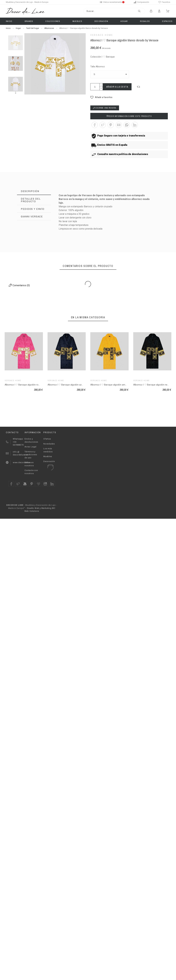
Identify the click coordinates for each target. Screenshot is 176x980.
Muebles (48, 456)
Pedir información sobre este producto (129, 116)
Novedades (49, 444)
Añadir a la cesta (117, 87)
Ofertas (47, 439)
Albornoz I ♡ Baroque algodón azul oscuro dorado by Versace (79, 385)
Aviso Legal (30, 447)
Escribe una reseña (105, 108)
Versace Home (102, 35)
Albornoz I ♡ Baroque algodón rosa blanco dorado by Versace (36, 385)
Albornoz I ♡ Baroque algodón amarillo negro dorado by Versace (123, 385)
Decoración (49, 461)
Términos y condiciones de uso (31, 455)
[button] (138, 87)
